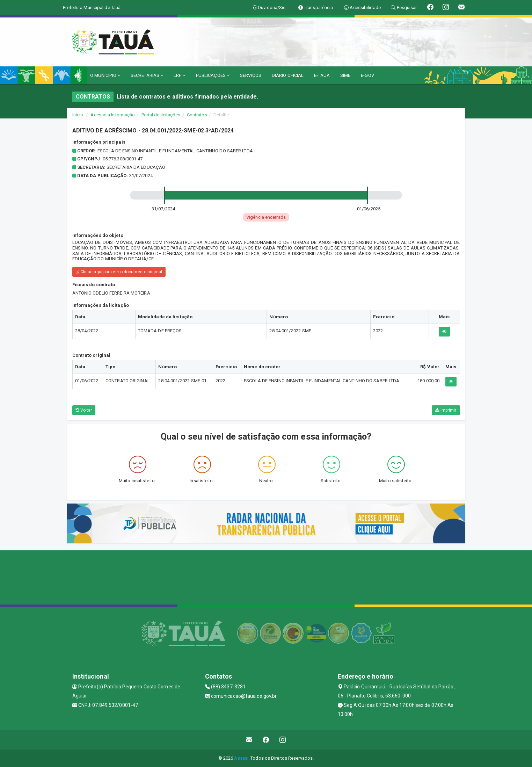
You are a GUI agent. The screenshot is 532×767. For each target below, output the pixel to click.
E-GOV (367, 75)
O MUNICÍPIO (105, 75)
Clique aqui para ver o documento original (119, 272)
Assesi (241, 758)
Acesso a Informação (113, 115)
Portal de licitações (161, 115)
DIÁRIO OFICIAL (288, 75)
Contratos (197, 115)
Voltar (84, 410)
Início (78, 115)
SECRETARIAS (147, 75)
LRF (180, 75)
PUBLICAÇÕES (213, 75)
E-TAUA (322, 75)
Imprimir (446, 410)
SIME (345, 75)
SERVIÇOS (251, 75)
